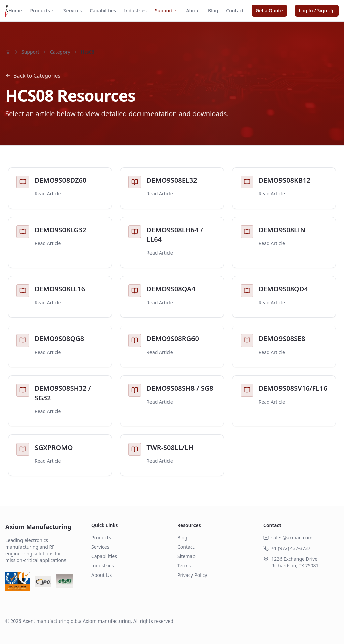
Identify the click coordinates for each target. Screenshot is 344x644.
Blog (213, 11)
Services (73, 11)
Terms (184, 566)
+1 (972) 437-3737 (291, 548)
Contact (235, 11)
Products (43, 11)
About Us (101, 575)
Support (167, 11)
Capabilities (103, 11)
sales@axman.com (292, 537)
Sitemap (186, 556)
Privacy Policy (192, 575)
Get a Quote (269, 11)
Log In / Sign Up (317, 11)
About (193, 11)
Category (60, 52)
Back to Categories (33, 76)
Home (15, 11)
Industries (135, 11)
